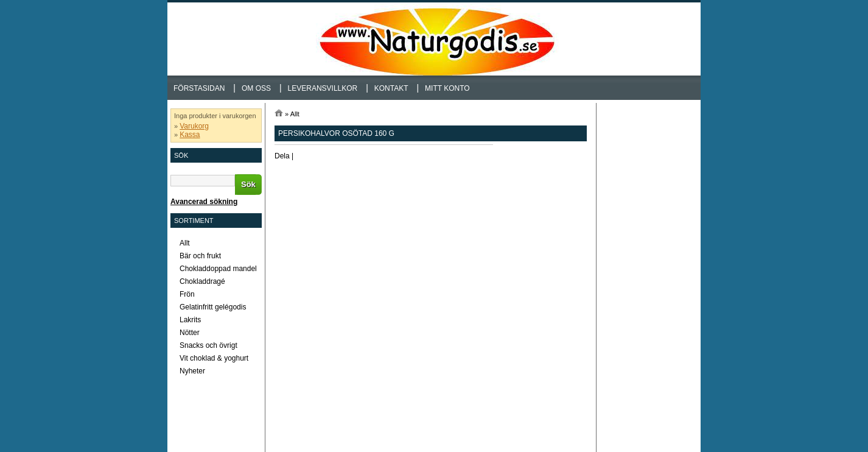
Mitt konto (447, 88)
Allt (295, 114)
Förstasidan (199, 88)
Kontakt (391, 88)
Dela (282, 156)
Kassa (190, 135)
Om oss (256, 88)
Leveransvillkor (323, 88)
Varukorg (194, 126)
